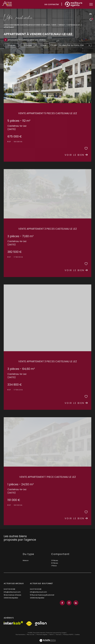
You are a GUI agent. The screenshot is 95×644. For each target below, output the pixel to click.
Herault (62, 25)
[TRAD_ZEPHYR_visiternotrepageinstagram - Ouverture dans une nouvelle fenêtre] (69, 603)
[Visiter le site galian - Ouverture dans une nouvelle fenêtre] (41, 623)
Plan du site (31, 635)
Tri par (54, 45)
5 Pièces (28, 45)
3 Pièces (11, 45)
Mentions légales (42, 635)
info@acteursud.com (12, 592)
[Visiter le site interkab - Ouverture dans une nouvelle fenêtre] (13, 623)
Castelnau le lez (73, 25)
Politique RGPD (68, 635)
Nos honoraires (20, 635)
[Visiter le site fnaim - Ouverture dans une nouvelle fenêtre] (29, 624)
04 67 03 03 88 (9, 589)
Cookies (77, 635)
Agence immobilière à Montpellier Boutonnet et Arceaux (27, 25)
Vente (54, 25)
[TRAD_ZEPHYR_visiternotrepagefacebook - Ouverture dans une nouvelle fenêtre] (62, 603)
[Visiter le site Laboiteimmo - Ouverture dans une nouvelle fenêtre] (48, 639)
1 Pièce (43, 45)
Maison (26, 560)
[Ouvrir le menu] (91, 4)
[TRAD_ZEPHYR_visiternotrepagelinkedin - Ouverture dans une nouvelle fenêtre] (76, 603)
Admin (52, 635)
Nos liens (59, 635)
